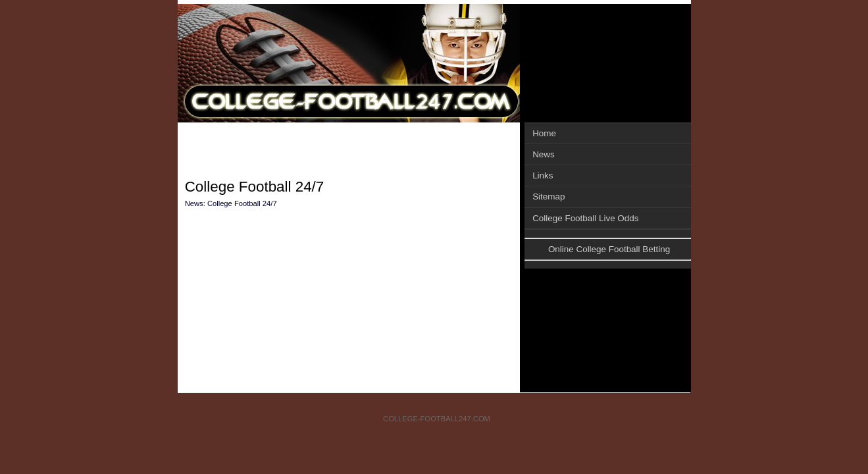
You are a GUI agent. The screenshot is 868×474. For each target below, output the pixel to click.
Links (543, 175)
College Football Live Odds (585, 218)
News (544, 154)
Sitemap (549, 197)
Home (544, 133)
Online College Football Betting (609, 249)
